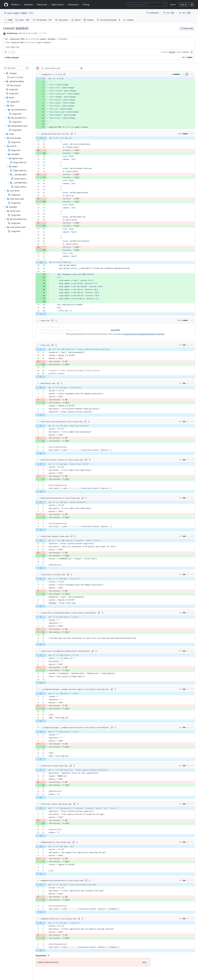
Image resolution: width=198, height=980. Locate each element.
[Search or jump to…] (147, 5)
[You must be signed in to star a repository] (185, 13)
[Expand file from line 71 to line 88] (46, 262)
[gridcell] (118, 79)
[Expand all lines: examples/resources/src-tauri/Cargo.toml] (88, 919)
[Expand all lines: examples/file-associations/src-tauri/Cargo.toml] (95, 880)
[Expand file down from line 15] (46, 797)
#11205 (63, 39)
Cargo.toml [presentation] (14, 93)
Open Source (59, 5)
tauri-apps (13, 13)
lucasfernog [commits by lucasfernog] (12, 33)
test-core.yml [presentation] (15, 85)
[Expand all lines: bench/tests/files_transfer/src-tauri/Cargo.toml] (95, 460)
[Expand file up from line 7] (46, 808)
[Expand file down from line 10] (46, 683)
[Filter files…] (18, 68)
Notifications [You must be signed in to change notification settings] (153, 13)
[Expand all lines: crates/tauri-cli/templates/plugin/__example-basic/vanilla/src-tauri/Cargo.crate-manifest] (118, 727)
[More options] (192, 74)
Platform (16, 5)
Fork (169, 13)
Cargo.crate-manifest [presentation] (22, 162)
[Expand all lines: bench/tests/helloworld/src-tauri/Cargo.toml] (91, 498)
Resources (43, 5)
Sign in (173, 4)
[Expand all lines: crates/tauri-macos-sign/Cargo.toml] (83, 804)
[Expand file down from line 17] (46, 568)
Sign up (184, 4)
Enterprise (74, 5)
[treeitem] (19, 75)
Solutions (30, 5)
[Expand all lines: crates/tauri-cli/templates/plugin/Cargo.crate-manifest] (101, 651)
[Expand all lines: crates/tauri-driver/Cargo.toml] (79, 766)
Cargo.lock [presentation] (13, 89)
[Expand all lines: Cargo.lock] (61, 320)
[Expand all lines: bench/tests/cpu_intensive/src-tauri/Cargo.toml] (94, 422)
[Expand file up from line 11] (46, 541)
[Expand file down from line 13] (46, 836)
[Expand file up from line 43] (46, 349)
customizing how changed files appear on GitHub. (146, 334)
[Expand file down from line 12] (46, 644)
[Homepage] (6, 5)
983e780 (172, 52)
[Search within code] (63, 68)
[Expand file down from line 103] (46, 314)
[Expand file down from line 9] (46, 415)
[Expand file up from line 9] (46, 770)
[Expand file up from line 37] (46, 138)
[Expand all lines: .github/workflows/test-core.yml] (80, 134)
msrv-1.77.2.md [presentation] (17, 77)
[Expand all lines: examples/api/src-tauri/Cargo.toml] (82, 842)
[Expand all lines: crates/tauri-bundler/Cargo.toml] (80, 536)
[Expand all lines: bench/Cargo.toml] (67, 383)
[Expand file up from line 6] (46, 617)
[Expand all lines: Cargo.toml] (61, 345)
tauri (24, 13)
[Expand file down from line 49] (46, 377)
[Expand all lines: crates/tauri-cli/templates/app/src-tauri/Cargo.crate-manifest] (107, 613)
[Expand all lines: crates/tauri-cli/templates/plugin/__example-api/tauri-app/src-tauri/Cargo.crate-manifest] (118, 689)
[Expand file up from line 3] (46, 388)
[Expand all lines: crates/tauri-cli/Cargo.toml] (77, 574)
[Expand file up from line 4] (46, 655)
